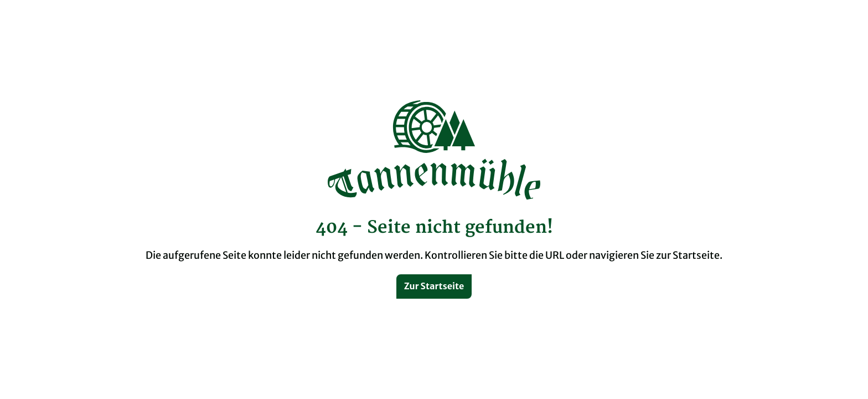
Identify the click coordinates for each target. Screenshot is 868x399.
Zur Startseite (434, 286)
